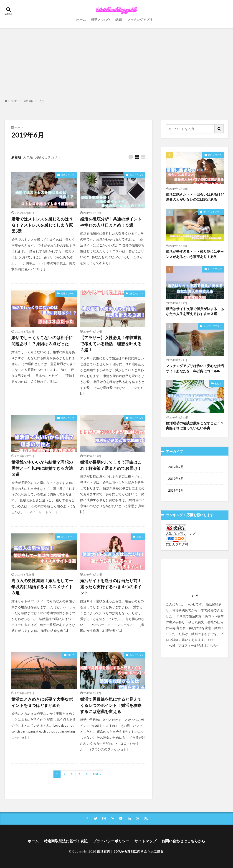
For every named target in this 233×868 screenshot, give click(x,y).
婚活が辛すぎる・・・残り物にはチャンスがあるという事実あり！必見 (195, 254)
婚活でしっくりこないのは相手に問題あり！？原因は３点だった (42, 341)
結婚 (119, 20)
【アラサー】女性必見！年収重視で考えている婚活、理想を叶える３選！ (111, 344)
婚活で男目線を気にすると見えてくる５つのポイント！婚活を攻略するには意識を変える (111, 705)
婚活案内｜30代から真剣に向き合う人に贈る (130, 851)
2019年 (28, 101)
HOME (13, 101)
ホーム (81, 20)
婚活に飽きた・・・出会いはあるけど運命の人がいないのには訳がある (195, 197)
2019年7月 (176, 467)
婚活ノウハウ (101, 20)
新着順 (16, 157)
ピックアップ (68, 537)
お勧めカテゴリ (46, 157)
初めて (140, 537)
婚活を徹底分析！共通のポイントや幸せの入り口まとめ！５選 (111, 222)
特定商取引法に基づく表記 (66, 841)
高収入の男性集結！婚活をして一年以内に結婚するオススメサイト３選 (42, 587)
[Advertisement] (116, 62)
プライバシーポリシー (111, 841)
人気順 (28, 157)
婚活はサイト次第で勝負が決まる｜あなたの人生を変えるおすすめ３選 (195, 311)
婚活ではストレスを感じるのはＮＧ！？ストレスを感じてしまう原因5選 (42, 225)
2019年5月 (176, 490)
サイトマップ (145, 841)
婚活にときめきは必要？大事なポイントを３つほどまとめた (42, 702)
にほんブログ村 (177, 544)
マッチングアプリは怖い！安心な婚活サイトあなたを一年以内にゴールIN (195, 368)
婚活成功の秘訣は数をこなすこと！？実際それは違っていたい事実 (195, 426)
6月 (42, 101)
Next (96, 774)
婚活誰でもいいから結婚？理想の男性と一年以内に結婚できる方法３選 (42, 468)
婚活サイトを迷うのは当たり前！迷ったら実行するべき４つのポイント (111, 587)
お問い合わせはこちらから (183, 841)
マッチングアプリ (140, 20)
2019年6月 (176, 479)
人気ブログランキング (181, 534)
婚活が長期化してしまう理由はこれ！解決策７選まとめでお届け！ (111, 465)
